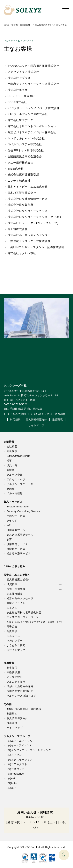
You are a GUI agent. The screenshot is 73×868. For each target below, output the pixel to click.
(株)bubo (12, 783)
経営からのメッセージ (20, 598)
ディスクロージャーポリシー (24, 617)
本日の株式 (35, 622)
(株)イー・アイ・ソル (20, 746)
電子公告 (12, 627)
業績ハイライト (16, 603)
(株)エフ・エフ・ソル (20, 741)
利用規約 (15, 420)
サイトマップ (36, 425)
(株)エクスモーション (20, 760)
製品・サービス (13, 502)
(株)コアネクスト (17, 764)
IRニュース (13, 636)
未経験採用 (13, 672)
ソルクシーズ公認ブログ (21, 696)
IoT (9, 525)
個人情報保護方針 (36, 420)
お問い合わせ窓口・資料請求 (48, 414)
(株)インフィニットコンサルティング (29, 750)
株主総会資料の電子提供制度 (24, 613)
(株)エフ (12, 788)
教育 (9, 540)
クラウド (12, 521)
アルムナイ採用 (16, 682)
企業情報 (9, 442)
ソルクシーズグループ (17, 736)
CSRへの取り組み (15, 566)
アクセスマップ (16, 480)
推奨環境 (58, 420)
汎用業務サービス (17, 544)
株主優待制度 (15, 594)
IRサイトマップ (16, 650)
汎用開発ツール (16, 530)
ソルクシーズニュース (20, 484)
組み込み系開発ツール (20, 535)
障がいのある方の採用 (20, 686)
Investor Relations (19, 41)
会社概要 (12, 447)
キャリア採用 (15, 677)
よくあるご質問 (17, 414)
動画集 (11, 489)
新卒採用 (12, 668)
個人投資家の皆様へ (19, 580)
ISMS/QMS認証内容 (19, 456)
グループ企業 (15, 475)
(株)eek (11, 778)
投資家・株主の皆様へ (17, 575)
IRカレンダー (15, 641)
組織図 (11, 470)
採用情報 (9, 663)
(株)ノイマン (14, 755)
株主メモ (12, 608)
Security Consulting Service (23, 511)
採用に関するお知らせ (20, 691)
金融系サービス (16, 549)
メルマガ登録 (15, 493)
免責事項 (12, 631)
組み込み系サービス (19, 554)
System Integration (18, 507)
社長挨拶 (12, 451)
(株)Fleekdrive (15, 774)
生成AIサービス (16, 516)
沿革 (9, 461)
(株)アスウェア (16, 769)
